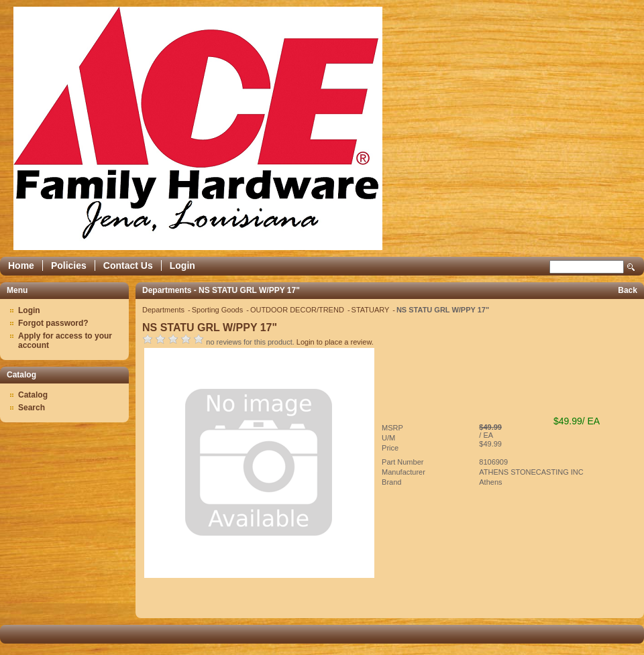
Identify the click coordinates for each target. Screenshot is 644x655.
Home (21, 265)
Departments (164, 310)
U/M (388, 438)
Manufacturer (404, 472)
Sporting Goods (219, 310)
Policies (69, 265)
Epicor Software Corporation (198, 128)
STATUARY (372, 310)
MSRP (392, 428)
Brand (391, 482)
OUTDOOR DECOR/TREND (298, 310)
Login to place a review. (335, 342)
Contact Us (128, 265)
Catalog (33, 395)
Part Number (402, 462)
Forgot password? (53, 323)
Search (631, 267)
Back (628, 290)
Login (182, 265)
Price (390, 448)
